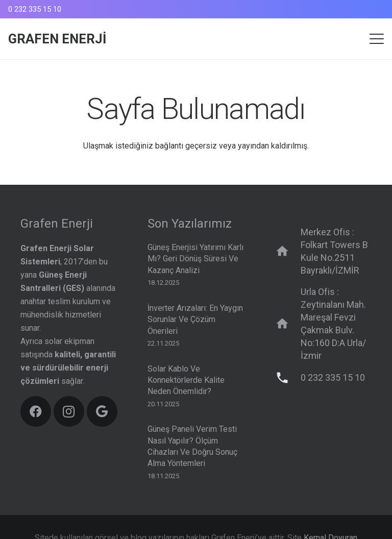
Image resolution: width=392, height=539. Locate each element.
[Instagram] (69, 411)
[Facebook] (36, 411)
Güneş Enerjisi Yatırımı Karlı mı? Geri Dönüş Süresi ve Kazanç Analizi (195, 259)
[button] (377, 39)
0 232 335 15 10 (333, 377)
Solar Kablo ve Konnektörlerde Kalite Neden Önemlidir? (186, 380)
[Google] (102, 411)
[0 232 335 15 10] (287, 378)
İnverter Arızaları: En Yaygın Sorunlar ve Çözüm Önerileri (195, 320)
